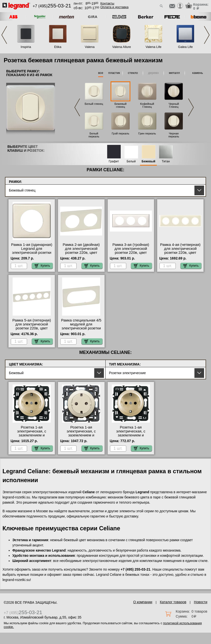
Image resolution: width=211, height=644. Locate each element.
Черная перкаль (174, 135)
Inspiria (26, 47)
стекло (133, 73)
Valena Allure (122, 47)
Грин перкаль (147, 133)
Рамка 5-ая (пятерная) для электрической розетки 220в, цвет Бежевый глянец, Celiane (32, 328)
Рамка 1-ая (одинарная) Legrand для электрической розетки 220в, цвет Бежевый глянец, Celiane (32, 253)
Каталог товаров (173, 602)
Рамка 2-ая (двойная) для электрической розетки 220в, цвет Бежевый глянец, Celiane (81, 253)
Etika (58, 47)
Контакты (107, 3)
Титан (166, 161)
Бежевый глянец (121, 105)
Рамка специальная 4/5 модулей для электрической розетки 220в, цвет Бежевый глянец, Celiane (81, 328)
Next (207, 35)
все (101, 73)
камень (198, 73)
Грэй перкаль (121, 133)
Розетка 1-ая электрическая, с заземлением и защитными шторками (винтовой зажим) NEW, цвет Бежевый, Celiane (131, 437)
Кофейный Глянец (147, 105)
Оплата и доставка (115, 7)
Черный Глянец (174, 105)
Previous (4, 35)
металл (174, 73)
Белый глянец (94, 104)
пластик (114, 73)
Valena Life (153, 47)
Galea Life (185, 47)
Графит (114, 161)
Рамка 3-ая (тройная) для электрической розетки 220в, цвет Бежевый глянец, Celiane (131, 253)
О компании (143, 602)
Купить (42, 266)
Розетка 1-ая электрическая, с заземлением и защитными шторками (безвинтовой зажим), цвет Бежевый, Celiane (32, 437)
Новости (201, 602)
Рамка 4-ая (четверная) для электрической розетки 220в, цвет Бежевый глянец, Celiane (180, 253)
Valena (90, 47)
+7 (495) (52, 6)
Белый (131, 161)
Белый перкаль (94, 135)
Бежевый (149, 161)
